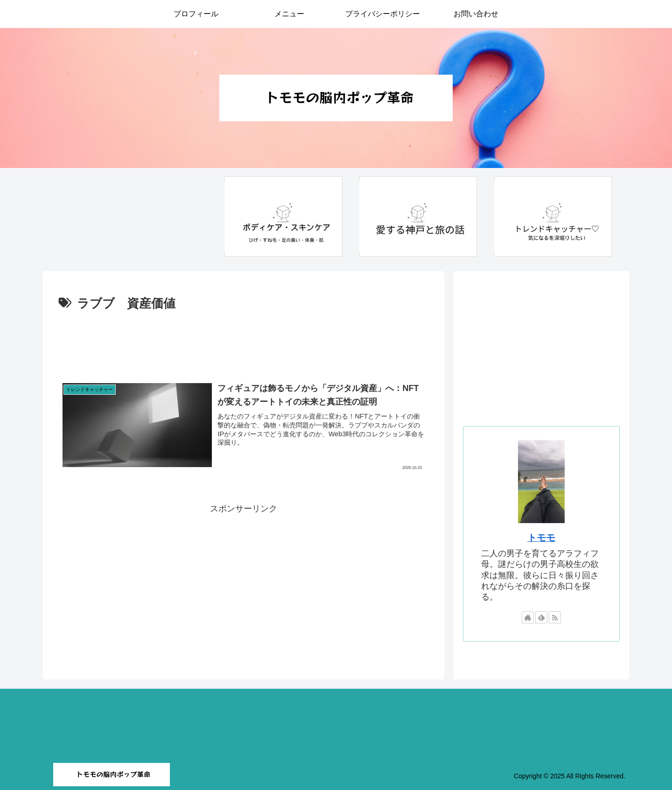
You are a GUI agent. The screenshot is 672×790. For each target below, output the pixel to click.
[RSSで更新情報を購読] (555, 617)
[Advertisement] (244, 340)
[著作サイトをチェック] (528, 617)
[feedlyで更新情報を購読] (541, 617)
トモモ (541, 538)
